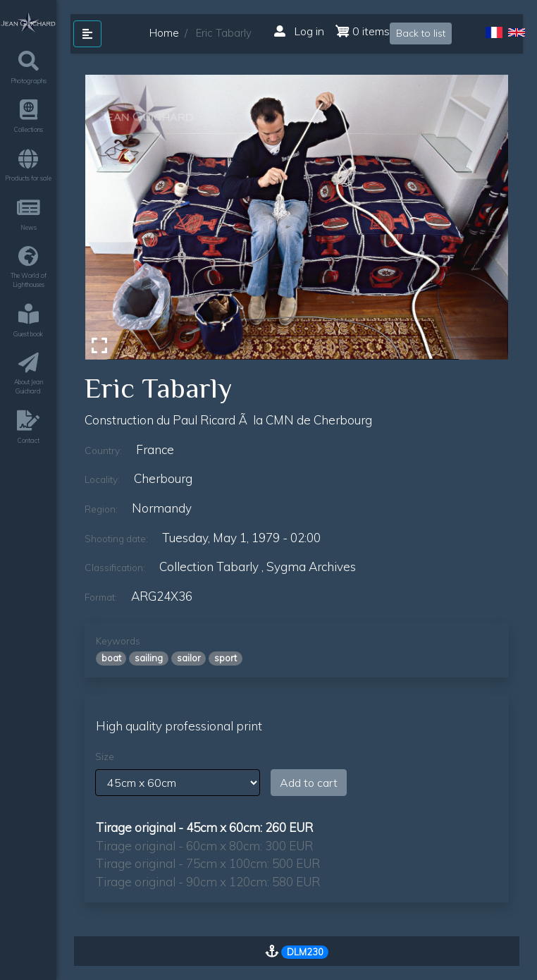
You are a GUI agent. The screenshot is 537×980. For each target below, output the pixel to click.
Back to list (421, 33)
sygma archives (311, 566)
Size (105, 757)
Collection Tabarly (209, 566)
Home (164, 33)
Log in (299, 31)
